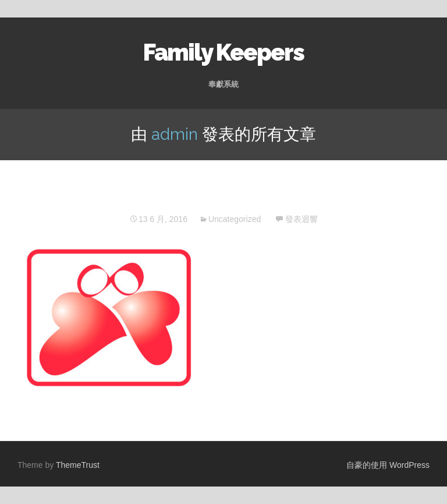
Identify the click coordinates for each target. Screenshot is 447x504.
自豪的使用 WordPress (388, 465)
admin (175, 134)
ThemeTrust (78, 465)
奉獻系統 (223, 84)
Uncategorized (235, 219)
